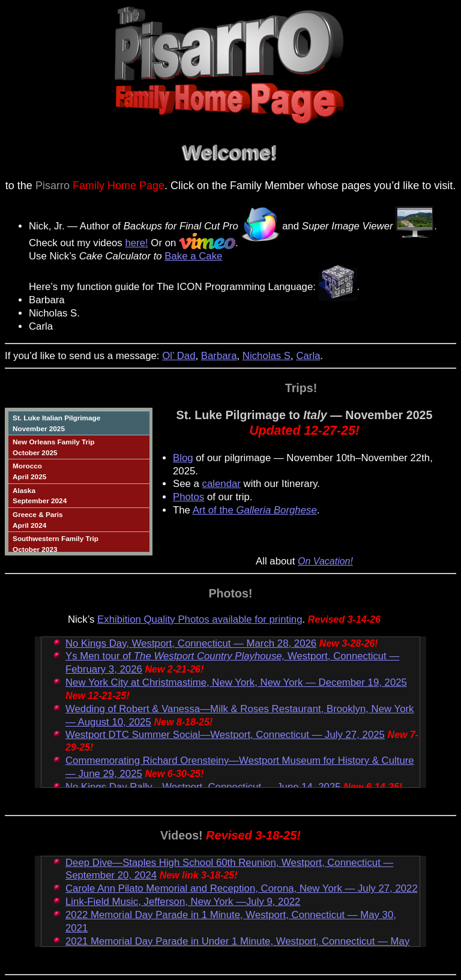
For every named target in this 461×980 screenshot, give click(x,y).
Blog (183, 458)
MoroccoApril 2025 (29, 471)
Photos (188, 497)
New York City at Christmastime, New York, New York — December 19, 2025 (236, 682)
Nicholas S (267, 356)
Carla (308, 356)
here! (136, 243)
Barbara (219, 356)
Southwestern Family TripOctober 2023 (56, 544)
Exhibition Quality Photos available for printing (200, 619)
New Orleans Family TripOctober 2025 (53, 447)
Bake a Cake (193, 256)
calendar (221, 484)
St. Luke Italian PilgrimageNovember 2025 (56, 423)
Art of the (255, 510)
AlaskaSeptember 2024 (40, 496)
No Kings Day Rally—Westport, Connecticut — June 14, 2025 (203, 787)
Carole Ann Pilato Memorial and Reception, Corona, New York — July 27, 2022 (242, 888)
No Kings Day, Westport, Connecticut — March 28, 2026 (191, 643)
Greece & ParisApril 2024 (38, 520)
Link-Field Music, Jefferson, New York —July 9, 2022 (183, 902)
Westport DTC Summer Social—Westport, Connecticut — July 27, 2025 (225, 735)
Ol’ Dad (179, 356)
